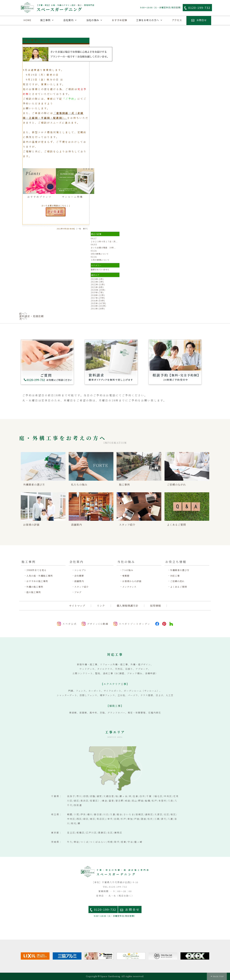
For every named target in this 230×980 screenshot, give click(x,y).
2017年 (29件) (98, 298)
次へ (22, 319)
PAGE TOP (218, 976)
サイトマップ (77, 606)
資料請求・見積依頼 (31, 316)
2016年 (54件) (98, 301)
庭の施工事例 (34, 592)
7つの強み (128, 570)
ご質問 (155, 30)
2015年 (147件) (98, 303)
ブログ (78, 592)
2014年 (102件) (98, 306)
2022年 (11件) (98, 284)
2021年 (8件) (97, 287)
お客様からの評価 (132, 581)
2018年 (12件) (98, 295)
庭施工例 (50, 30)
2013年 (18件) (98, 309)
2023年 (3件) (97, 282)
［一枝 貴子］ (82, 229)
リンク (101, 606)
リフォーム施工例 (71, 30)
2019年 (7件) (97, 292)
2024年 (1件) (97, 279)
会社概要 (79, 576)
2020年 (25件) (98, 290)
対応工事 (175, 576)
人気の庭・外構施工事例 (40, 576)
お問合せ (133, 909)
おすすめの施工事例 (37, 581)
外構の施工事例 (35, 587)
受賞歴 (126, 576)
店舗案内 (113, 30)
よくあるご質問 (178, 587)
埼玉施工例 (92, 30)
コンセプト (80, 570)
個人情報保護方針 (127, 606)
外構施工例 (29, 30)
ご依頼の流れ (177, 581)
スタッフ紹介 (81, 587)
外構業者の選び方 (180, 570)
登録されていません (100, 269)
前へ (22, 314)
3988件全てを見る (36, 570)
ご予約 (176, 30)
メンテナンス (129, 587)
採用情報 (155, 606)
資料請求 (134, 30)
